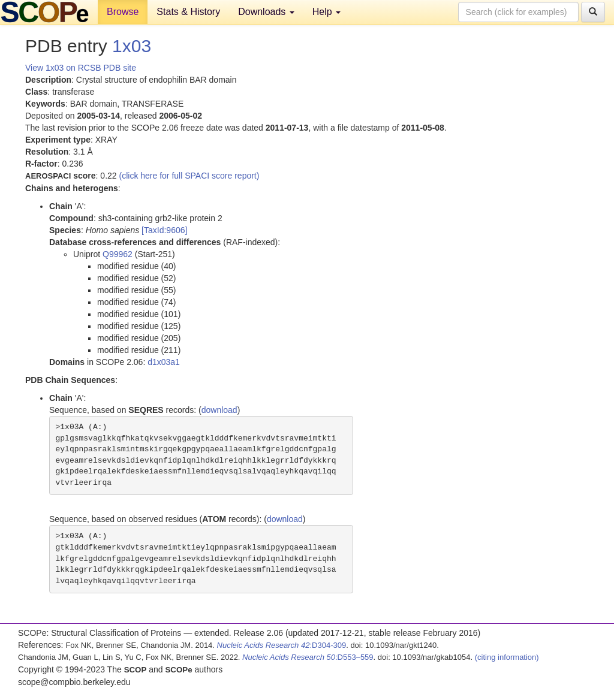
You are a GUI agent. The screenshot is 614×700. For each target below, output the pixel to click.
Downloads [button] (266, 12)
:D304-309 (282, 645)
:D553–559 (308, 657)
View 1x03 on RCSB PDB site (81, 68)
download (219, 410)
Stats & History (188, 12)
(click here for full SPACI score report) (189, 176)
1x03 (132, 46)
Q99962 (118, 254)
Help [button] (326, 12)
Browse (123, 12)
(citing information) (507, 657)
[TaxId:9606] (164, 230)
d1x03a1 (164, 362)
